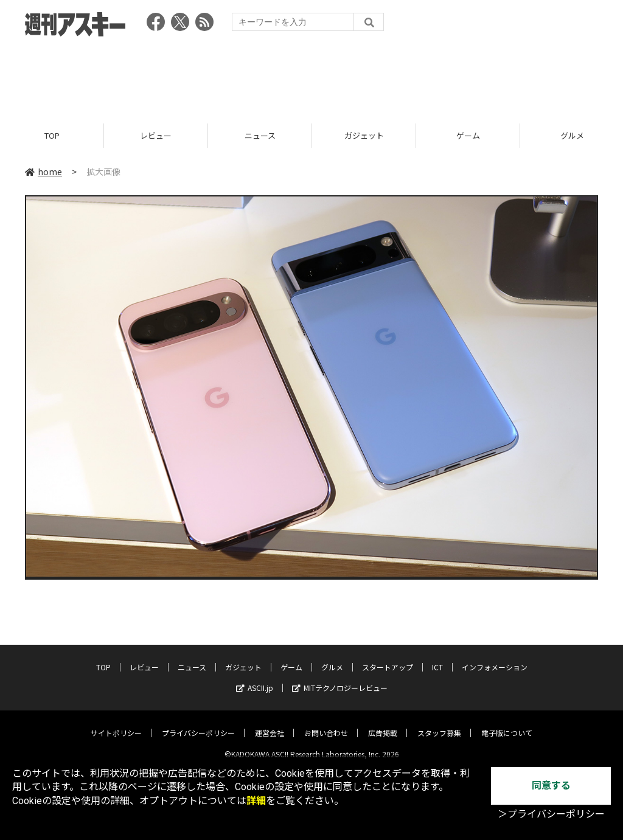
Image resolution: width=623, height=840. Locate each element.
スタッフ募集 (439, 723)
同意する (551, 786)
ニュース (260, 135)
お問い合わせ (326, 723)
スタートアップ (388, 657)
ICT (437, 657)
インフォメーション (495, 657)
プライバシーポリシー (198, 723)
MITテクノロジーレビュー (340, 678)
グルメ (332, 657)
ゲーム (468, 135)
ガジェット (364, 135)
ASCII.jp (255, 678)
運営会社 (270, 723)
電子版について (507, 723)
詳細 (256, 801)
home (44, 172)
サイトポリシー (116, 723)
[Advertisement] (311, 76)
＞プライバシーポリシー (551, 814)
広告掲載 (383, 723)
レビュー (156, 135)
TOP (52, 135)
